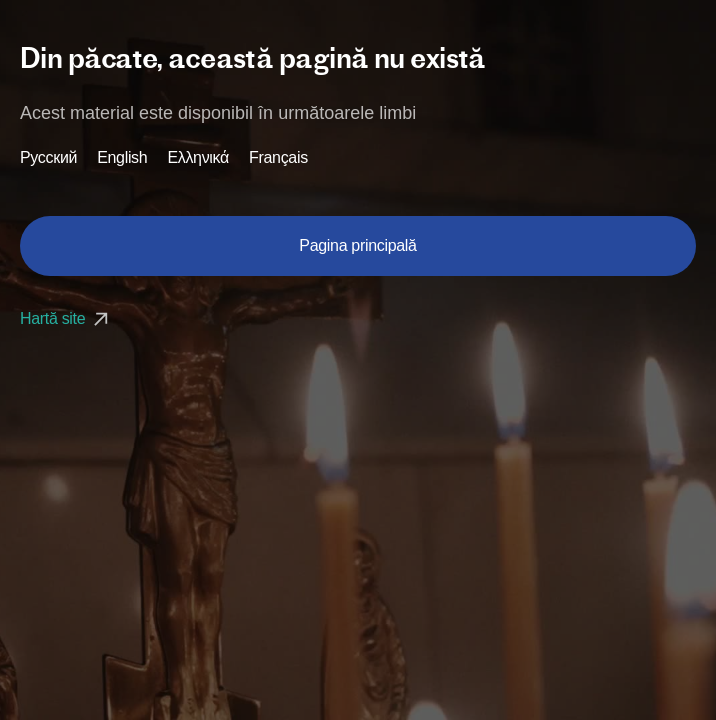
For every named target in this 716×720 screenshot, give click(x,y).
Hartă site (66, 318)
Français (278, 158)
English (122, 158)
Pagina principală (357, 245)
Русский (48, 158)
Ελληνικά (198, 158)
